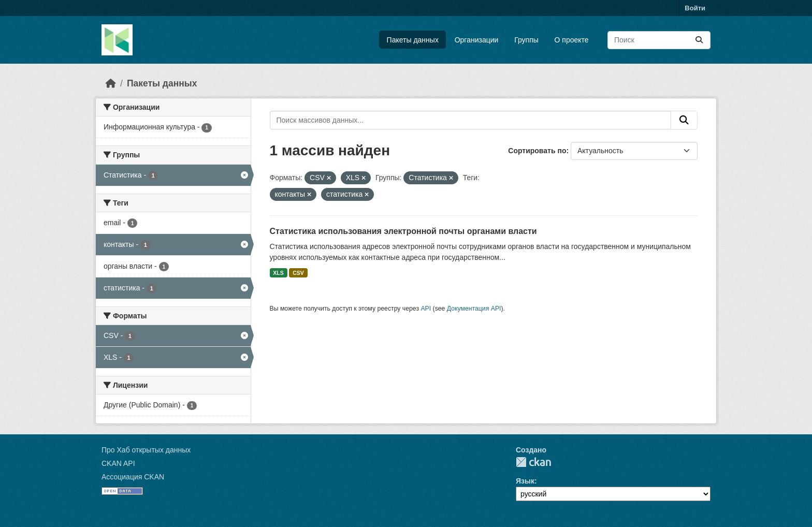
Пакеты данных (413, 40)
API (426, 309)
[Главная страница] (111, 83)
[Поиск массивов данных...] (659, 40)
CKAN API (118, 463)
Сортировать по (537, 151)
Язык (525, 481)
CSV (298, 273)
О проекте (572, 40)
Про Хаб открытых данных (146, 450)
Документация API (474, 309)
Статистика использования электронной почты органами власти (403, 231)
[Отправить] (699, 40)
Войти (695, 8)
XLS (278, 273)
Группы (526, 40)
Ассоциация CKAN (133, 477)
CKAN (533, 462)
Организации (477, 40)
